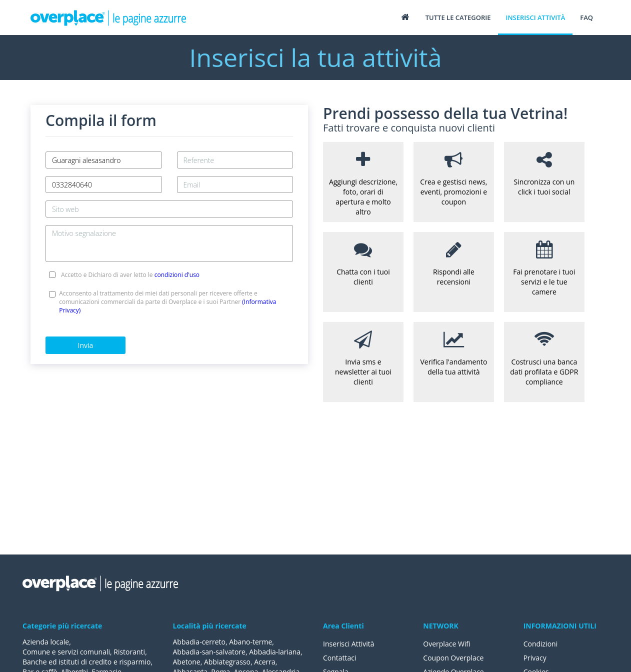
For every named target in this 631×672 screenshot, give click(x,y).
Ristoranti (129, 652)
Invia (86, 345)
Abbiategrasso (227, 662)
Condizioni (541, 644)
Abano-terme (250, 642)
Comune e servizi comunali (66, 652)
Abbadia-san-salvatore (209, 652)
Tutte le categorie (458, 17)
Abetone (187, 662)
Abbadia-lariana (275, 652)
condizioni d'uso (177, 275)
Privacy (535, 658)
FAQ (586, 17)
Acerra (265, 662)
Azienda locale (46, 642)
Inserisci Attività (349, 644)
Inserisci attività (535, 17)
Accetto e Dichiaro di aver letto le (130, 275)
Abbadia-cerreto (199, 642)
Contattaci (340, 658)
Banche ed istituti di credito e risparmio (86, 662)
